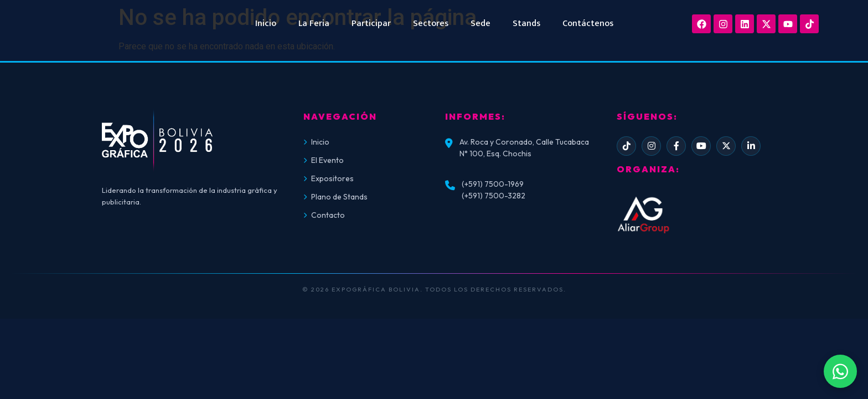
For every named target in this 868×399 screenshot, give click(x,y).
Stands (526, 24)
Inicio (266, 24)
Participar (371, 24)
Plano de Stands (335, 197)
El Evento (324, 160)
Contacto (324, 215)
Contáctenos (588, 24)
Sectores (431, 24)
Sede (480, 24)
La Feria (314, 24)
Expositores (329, 178)
